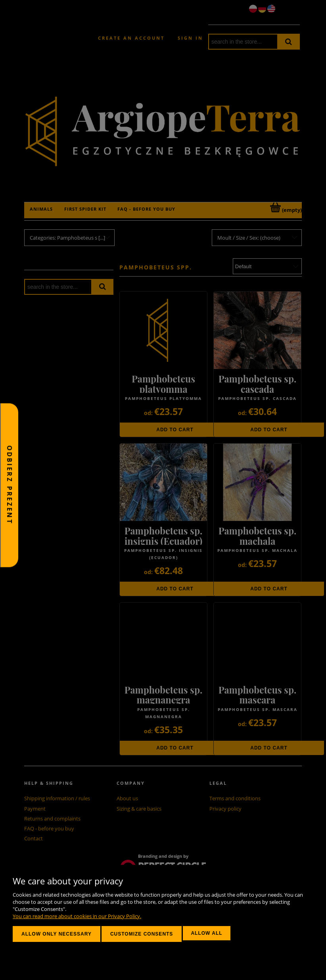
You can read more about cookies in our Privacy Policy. (77, 916)
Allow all (206, 933)
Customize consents (142, 934)
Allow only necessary (57, 934)
